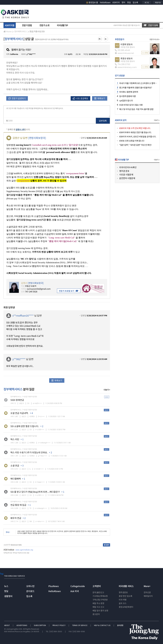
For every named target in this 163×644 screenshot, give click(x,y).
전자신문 (147, 592)
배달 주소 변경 (98, 603)
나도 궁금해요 (81, 98)
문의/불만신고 (98, 592)
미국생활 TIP (62, 25)
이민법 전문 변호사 (128, 47)
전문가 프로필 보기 (69, 291)
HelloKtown (105, 2)
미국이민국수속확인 (128, 167)
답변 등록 (103, 121)
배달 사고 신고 (98, 607)
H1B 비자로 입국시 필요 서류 (131, 105)
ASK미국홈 (10, 25)
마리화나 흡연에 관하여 (129, 92)
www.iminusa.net (124, 53)
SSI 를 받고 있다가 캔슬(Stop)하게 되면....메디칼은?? (35, 492)
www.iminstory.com (126, 67)
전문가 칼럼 (27, 25)
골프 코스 (123, 603)
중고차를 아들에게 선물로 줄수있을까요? (136, 88)
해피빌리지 (148, 596)
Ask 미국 (75, 591)
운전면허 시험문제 (127, 178)
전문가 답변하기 (17, 98)
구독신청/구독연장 (100, 600)
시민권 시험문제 (126, 175)
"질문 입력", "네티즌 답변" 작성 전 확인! (135, 145)
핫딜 (129, 2)
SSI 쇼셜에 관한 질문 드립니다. (25, 426)
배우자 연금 (16, 518)
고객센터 (97, 586)
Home (8, 31)
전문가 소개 (44, 25)
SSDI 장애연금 (17, 400)
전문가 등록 (151, 25)
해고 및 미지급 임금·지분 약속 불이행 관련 (136, 109)
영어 (123, 2)
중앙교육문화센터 (126, 607)
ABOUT (7, 625)
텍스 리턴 (15, 439)
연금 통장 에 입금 (18, 505)
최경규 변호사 (126, 58)
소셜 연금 (15, 465)
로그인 (147, 2)
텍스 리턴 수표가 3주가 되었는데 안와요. (29, 452)
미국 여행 (123, 600)
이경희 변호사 (126, 44)
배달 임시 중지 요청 (100, 611)
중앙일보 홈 (92, 2)
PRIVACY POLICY (59, 625)
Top (2, 574)
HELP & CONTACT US (102, 625)
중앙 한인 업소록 (126, 596)
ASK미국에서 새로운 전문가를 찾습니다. (135, 132)
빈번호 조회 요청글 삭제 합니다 (132, 141)
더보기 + (107, 390)
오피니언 (30, 586)
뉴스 (6, 586)
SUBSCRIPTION (40, 625)
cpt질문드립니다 (126, 100)
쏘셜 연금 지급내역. (19, 413)
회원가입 (158, 2)
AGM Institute (9, 550)
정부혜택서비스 (20, 31)
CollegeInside (78, 586)
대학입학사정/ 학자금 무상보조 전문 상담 (16, 553)
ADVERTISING (22, 625)
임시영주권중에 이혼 (128, 96)
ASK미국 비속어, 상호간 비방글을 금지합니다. (138, 137)
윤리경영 (120, 625)
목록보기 (100, 98)
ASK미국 (116, 2)
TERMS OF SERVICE (80, 625)
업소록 (135, 2)
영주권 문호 (124, 171)
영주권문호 (123, 592)
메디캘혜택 (16, 479)
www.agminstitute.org (24, 550)
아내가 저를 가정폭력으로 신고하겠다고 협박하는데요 (141, 83)
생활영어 (8, 596)
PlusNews (53, 586)
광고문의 (96, 614)
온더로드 (30, 591)
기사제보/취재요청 (100, 596)
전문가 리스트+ (155, 39)
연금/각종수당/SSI (37, 31)
